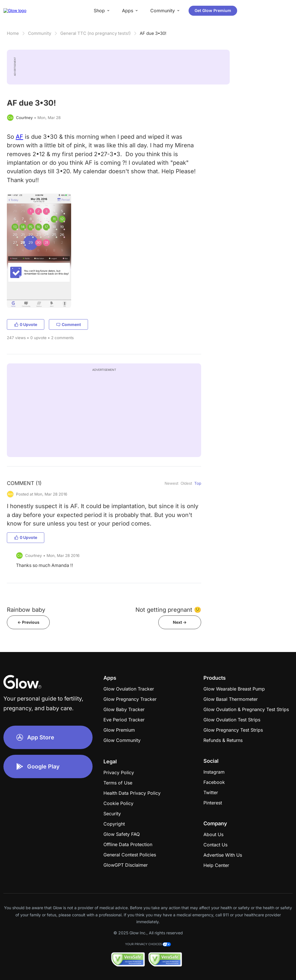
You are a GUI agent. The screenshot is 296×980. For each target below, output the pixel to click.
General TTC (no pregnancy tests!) (95, 33)
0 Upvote (26, 324)
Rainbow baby (26, 610)
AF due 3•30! (153, 33)
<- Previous (28, 622)
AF (19, 137)
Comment (68, 324)
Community (40, 33)
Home (13, 33)
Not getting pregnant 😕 (168, 610)
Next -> (180, 622)
